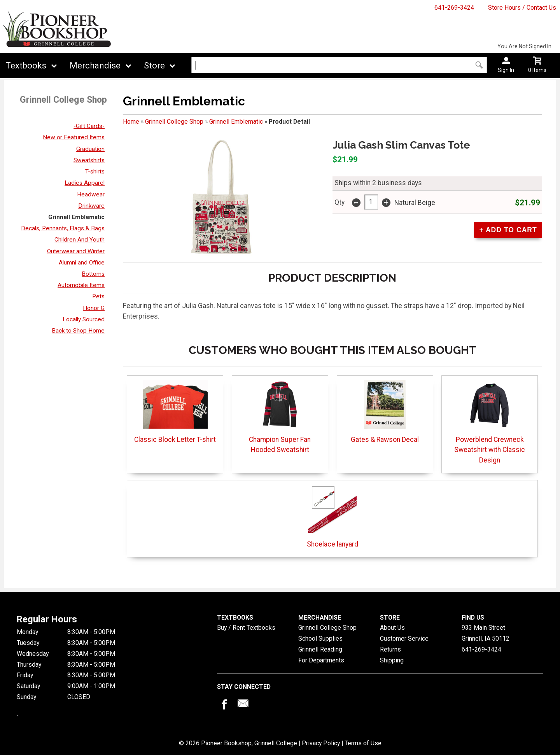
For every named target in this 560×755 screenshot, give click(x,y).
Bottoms (93, 274)
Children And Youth (80, 240)
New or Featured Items (74, 137)
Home (131, 122)
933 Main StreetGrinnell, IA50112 (486, 633)
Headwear (91, 194)
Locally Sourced (84, 319)
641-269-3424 (454, 8)
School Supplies (320, 639)
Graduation (90, 149)
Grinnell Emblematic (76, 217)
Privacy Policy (321, 743)
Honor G (94, 308)
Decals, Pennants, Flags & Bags (63, 228)
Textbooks (26, 66)
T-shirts (95, 172)
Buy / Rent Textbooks (246, 628)
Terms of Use (363, 743)
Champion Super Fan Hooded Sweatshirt (280, 417)
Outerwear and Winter (76, 251)
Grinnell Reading (320, 649)
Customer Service (404, 639)
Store (154, 66)
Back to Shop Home (78, 331)
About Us (392, 628)
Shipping (392, 660)
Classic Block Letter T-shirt (175, 412)
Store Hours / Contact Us (522, 8)
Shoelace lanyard (332, 516)
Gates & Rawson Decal (385, 412)
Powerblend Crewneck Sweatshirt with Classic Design (490, 422)
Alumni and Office (82, 263)
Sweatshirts (89, 160)
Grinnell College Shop (174, 122)
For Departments (321, 660)
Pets (98, 296)
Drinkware (91, 206)
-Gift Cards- (89, 126)
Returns (390, 649)
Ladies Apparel (85, 183)
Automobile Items (81, 285)
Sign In (506, 70)
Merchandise (95, 66)
